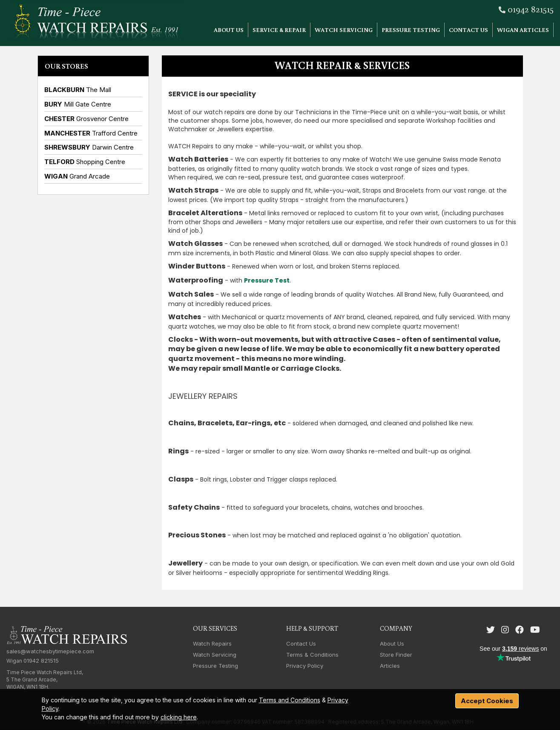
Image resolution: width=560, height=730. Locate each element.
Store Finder (396, 655)
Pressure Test (267, 280)
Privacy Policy (305, 666)
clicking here (179, 717)
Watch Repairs (212, 643)
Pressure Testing (411, 30)
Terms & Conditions (312, 655)
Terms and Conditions (290, 700)
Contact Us (468, 30)
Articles (390, 666)
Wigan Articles (523, 30)
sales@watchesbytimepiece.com (50, 651)
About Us (229, 30)
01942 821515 (531, 9)
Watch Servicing (344, 30)
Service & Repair (279, 30)
